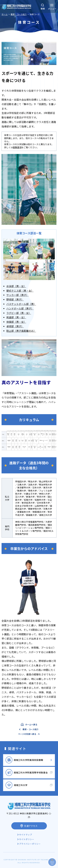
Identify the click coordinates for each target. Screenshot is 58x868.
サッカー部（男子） (17, 295)
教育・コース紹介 (31, 729)
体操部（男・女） (16, 322)
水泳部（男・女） (16, 286)
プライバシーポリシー (30, 844)
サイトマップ (26, 835)
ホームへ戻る (31, 724)
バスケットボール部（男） (21, 304)
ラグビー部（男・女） (19, 313)
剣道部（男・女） (16, 317)
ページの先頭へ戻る (27, 734)
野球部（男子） (15, 299)
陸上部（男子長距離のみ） (21, 331)
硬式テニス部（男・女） (20, 291)
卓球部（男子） (15, 326)
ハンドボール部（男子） (20, 308)
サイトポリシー (27, 839)
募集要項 (17, 147)
